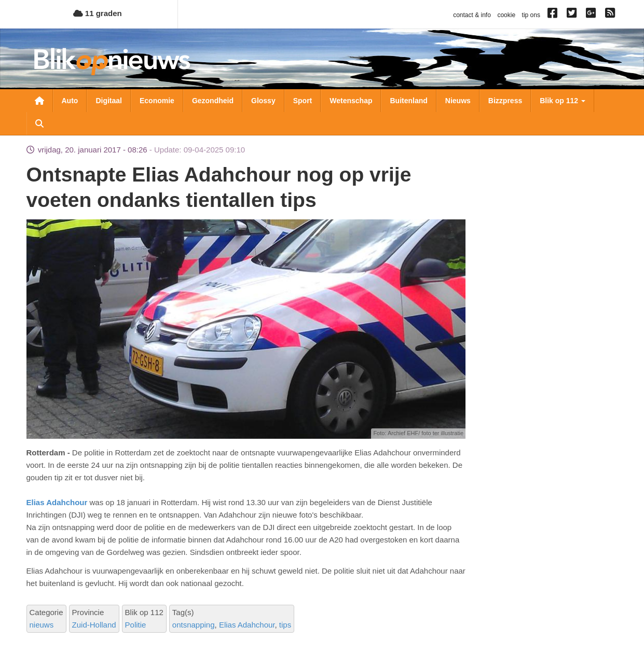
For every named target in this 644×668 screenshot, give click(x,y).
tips (285, 625)
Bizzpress (505, 101)
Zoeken (39, 123)
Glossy (263, 101)
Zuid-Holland (94, 625)
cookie (506, 15)
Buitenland (408, 101)
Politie (136, 625)
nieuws (42, 625)
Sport (303, 101)
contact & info (472, 15)
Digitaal (109, 101)
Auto (70, 101)
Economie (157, 101)
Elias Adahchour (58, 502)
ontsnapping (194, 625)
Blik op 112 (563, 101)
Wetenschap (351, 101)
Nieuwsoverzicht (39, 101)
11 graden (98, 13)
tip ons (531, 15)
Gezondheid (213, 101)
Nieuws (458, 101)
